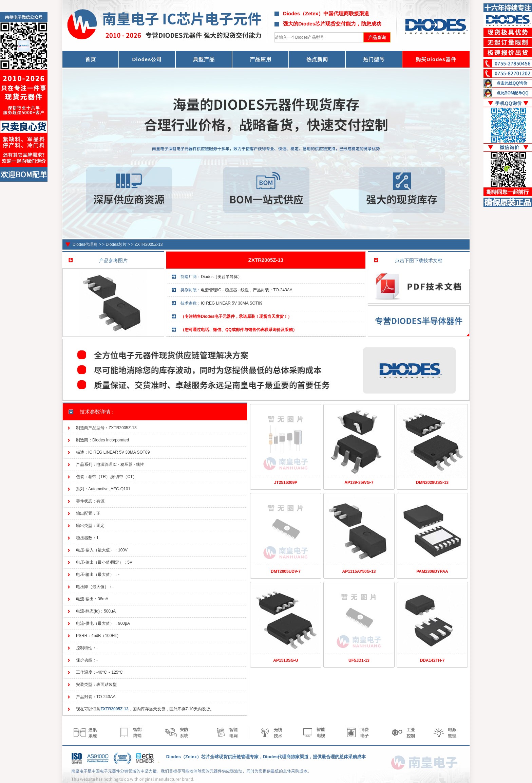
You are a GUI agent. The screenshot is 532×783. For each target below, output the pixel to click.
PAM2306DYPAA (432, 571)
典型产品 (204, 59)
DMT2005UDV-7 (286, 571)
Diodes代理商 (85, 244)
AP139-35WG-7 (359, 482)
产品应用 (261, 59)
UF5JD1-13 (359, 660)
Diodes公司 (147, 59)
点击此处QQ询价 (512, 83)
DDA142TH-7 (432, 660)
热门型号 (374, 59)
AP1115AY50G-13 (359, 571)
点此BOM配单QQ (512, 93)
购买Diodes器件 (436, 59)
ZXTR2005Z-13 (149, 244)
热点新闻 (317, 59)
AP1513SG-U (286, 660)
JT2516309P (286, 482)
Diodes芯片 (116, 244)
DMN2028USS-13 (432, 482)
